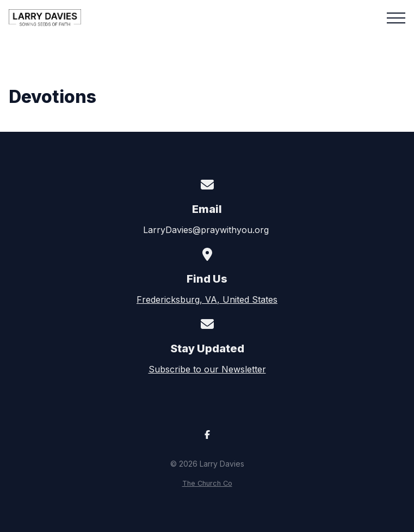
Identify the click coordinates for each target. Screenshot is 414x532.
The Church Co (207, 483)
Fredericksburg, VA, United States (207, 299)
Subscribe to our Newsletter (207, 369)
